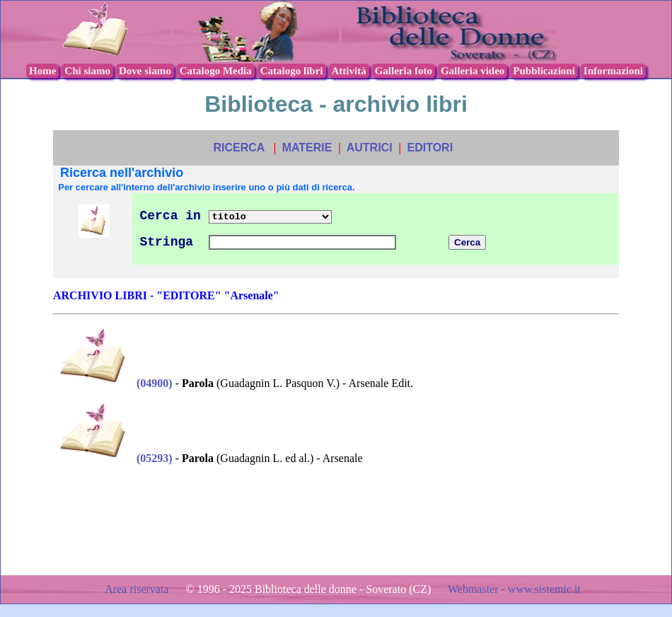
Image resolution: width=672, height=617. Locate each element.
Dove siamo (145, 71)
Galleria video (473, 71)
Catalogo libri (292, 71)
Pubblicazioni (544, 71)
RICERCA (238, 148)
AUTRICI (370, 148)
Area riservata (138, 589)
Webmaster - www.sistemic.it (514, 589)
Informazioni (613, 71)
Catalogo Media (216, 71)
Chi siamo (87, 71)
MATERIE (307, 148)
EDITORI (430, 148)
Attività (349, 71)
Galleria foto (404, 71)
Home (42, 71)
